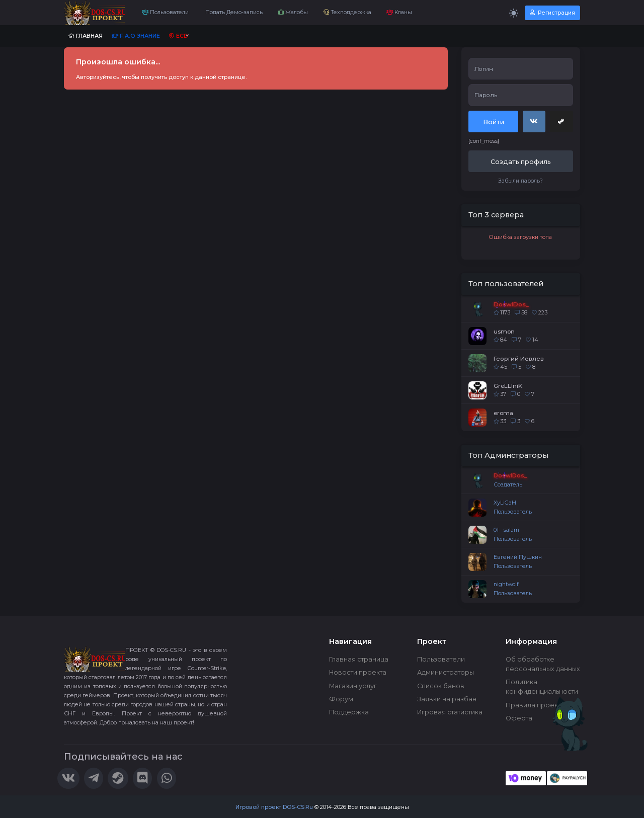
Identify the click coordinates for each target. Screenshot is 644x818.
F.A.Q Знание (136, 36)
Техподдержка (347, 12)
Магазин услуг (353, 686)
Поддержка (349, 712)
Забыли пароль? (520, 181)
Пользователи (165, 12)
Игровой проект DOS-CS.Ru (274, 807)
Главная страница (359, 659)
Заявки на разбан (447, 699)
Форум (341, 699)
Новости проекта (358, 672)
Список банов (441, 686)
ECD (179, 36)
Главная (86, 36)
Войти (494, 122)
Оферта (519, 718)
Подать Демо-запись (233, 12)
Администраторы (446, 672)
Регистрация (552, 13)
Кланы (399, 12)
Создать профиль (521, 162)
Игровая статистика (450, 712)
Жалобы (293, 12)
